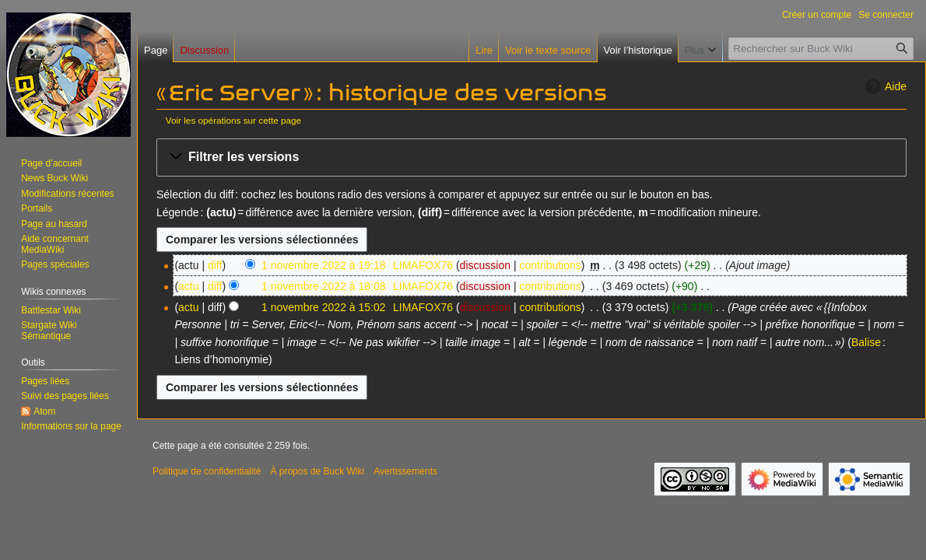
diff (215, 265)
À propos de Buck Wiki (317, 471)
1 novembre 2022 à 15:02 (324, 307)
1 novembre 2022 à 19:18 (324, 265)
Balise (866, 342)
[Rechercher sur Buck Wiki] (821, 49)
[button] (531, 157)
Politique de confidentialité (207, 471)
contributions (550, 265)
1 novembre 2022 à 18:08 (324, 286)
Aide (884, 86)
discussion (485, 265)
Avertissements (405, 471)
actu (188, 286)
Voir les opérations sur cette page (233, 120)
